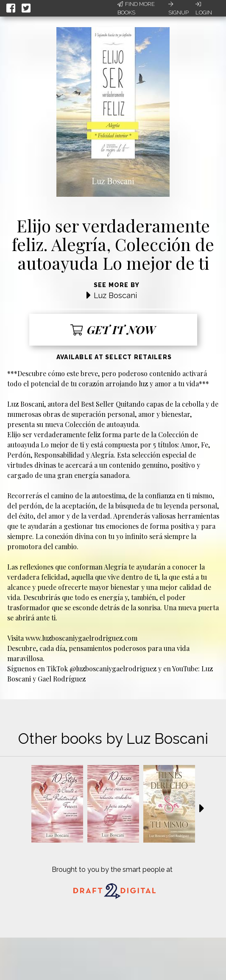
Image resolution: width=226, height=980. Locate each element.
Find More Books (136, 8)
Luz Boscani (115, 295)
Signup (179, 8)
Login (204, 8)
